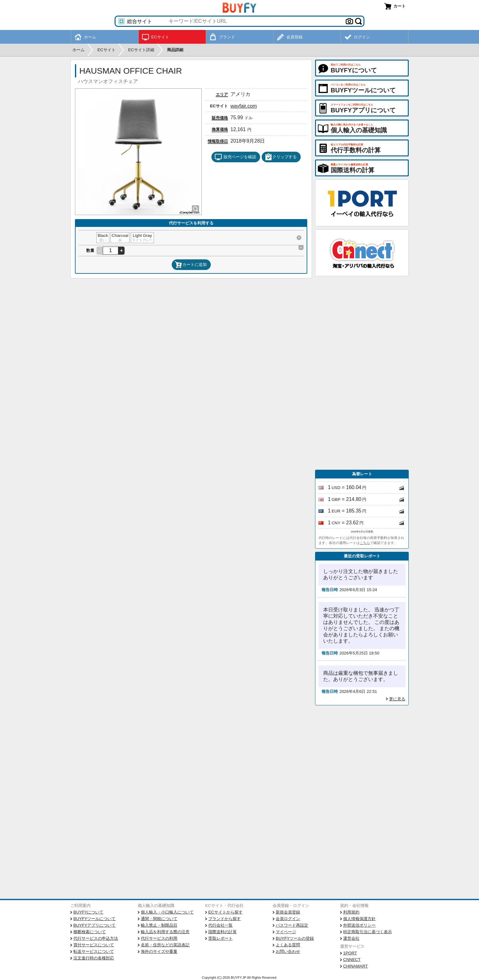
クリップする (281, 157)
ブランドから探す (225, 919)
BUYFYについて (88, 912)
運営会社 (351, 938)
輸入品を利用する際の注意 (165, 932)
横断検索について (90, 932)
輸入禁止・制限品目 (159, 925)
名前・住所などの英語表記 (165, 945)
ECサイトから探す (225, 912)
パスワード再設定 (292, 925)
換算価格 (220, 129)
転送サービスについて (94, 951)
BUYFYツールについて (94, 919)
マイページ (286, 932)
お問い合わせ (288, 951)
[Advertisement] (362, 373)
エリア (222, 94)
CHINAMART (356, 966)
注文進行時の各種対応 (94, 958)
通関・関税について (159, 919)
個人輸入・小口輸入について (167, 912)
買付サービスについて (94, 945)
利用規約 (351, 912)
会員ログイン (288, 919)
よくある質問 (288, 945)
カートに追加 (191, 265)
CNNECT (352, 960)
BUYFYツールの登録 (295, 938)
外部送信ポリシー (359, 925)
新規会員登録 (288, 912)
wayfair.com (244, 106)
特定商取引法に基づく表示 (368, 932)
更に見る (397, 699)
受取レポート (220, 938)
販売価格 (220, 118)
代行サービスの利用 (159, 938)
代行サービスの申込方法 (96, 938)
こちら (365, 543)
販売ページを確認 (235, 157)
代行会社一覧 (220, 925)
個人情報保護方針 (359, 919)
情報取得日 (218, 141)
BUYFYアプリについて (94, 925)
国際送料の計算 (222, 932)
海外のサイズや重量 (159, 951)
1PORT (350, 953)
